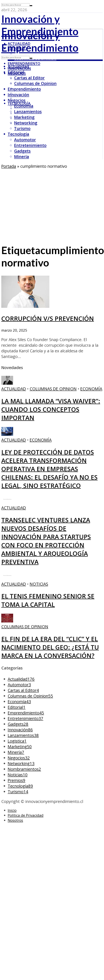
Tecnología (18, 134)
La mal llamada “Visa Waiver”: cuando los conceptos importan (51, 409)
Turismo (22, 128)
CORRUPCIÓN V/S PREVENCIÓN (48, 318)
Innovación (18, 95)
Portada (9, 166)
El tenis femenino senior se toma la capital (48, 600)
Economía (24, 106)
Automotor (25, 140)
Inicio (12, 810)
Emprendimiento (24, 63)
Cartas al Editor (29, 78)
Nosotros (15, 820)
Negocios (17, 100)
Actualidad (18, 66)
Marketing (24, 117)
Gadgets (22, 151)
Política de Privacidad (26, 815)
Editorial (16, 72)
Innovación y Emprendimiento (40, 25)
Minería (22, 157)
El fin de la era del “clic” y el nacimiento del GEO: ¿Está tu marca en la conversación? (50, 647)
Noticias (39, 584)
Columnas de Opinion (35, 58)
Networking (26, 123)
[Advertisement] (33, 204)
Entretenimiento (30, 145)
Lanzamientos (28, 112)
